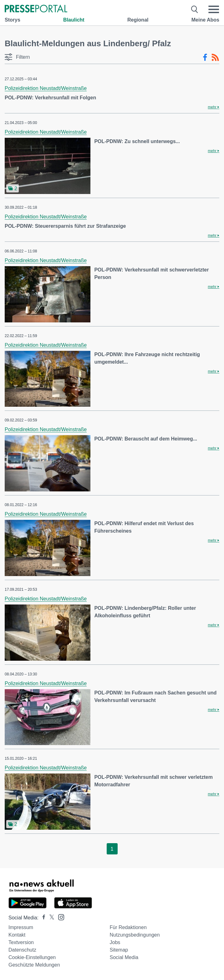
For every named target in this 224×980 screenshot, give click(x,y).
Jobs (115, 942)
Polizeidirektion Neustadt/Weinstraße (46, 88)
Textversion (21, 942)
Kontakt (17, 935)
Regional (138, 20)
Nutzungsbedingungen (135, 935)
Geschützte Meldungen (34, 965)
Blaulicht (74, 20)
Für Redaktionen (128, 927)
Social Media (124, 957)
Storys (13, 20)
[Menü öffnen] (214, 9)
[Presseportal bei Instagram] (59, 917)
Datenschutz (22, 950)
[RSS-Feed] (215, 57)
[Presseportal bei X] (50, 918)
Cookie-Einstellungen (32, 957)
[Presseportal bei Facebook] (42, 918)
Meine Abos (205, 20)
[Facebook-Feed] (205, 57)
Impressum (21, 927)
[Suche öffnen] (195, 9)
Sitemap (119, 950)
